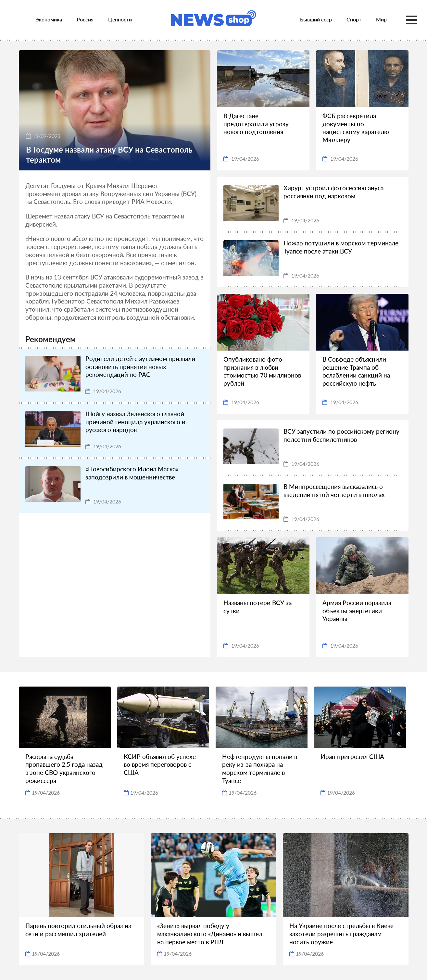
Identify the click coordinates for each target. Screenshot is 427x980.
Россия (85, 19)
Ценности (120, 19)
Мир (381, 19)
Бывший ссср (316, 19)
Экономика (49, 19)
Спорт (354, 19)
